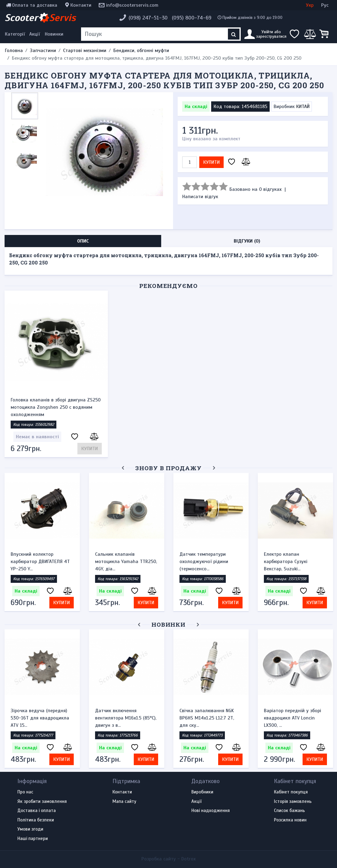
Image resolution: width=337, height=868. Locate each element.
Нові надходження (211, 811)
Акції (35, 34)
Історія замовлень (293, 802)
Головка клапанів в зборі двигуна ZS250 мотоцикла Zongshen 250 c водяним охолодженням (56, 407)
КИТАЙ (303, 107)
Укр (310, 5)
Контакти (81, 5)
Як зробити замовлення (42, 802)
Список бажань (289, 811)
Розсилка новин (290, 820)
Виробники (202, 792)
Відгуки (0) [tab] (247, 241)
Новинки (54, 34)
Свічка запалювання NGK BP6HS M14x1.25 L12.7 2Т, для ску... (207, 718)
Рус (325, 5)
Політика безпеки (36, 820)
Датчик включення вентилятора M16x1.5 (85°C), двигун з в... (126, 718)
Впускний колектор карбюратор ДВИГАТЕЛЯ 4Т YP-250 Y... (40, 562)
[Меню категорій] (16, 34)
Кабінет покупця (291, 792)
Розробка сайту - (168, 859)
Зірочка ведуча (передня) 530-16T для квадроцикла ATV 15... (40, 718)
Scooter (40, 18)
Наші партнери (33, 839)
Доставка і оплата (37, 811)
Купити (211, 162)
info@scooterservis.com (132, 5)
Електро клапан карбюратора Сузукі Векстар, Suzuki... (286, 562)
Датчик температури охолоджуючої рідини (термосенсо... (204, 562)
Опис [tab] (83, 241)
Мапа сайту (124, 802)
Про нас (25, 792)
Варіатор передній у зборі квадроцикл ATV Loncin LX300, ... (293, 718)
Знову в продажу (168, 468)
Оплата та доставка (35, 5)
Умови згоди (30, 829)
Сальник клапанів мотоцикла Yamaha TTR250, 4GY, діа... (126, 562)
